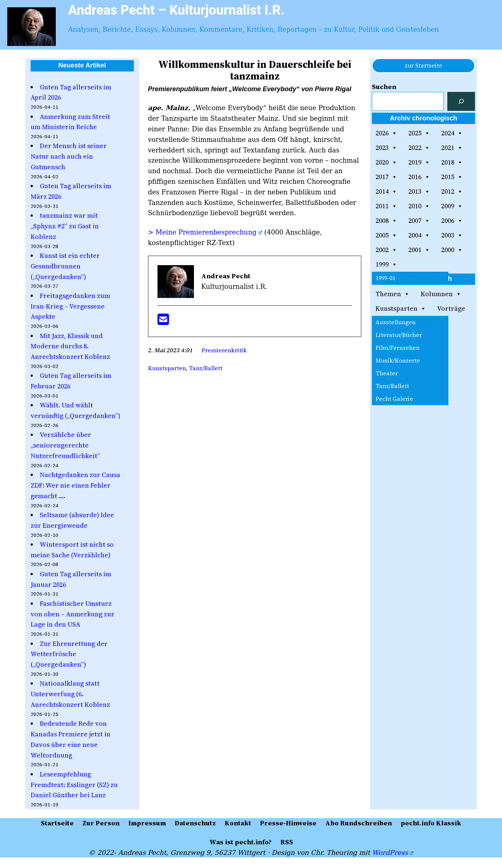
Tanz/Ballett (206, 368)
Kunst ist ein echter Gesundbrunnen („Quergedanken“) (65, 266)
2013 (419, 191)
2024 (452, 133)
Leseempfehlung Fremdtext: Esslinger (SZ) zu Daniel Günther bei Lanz (74, 785)
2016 (419, 177)
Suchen (384, 87)
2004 (419, 235)
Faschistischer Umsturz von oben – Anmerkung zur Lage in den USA (73, 614)
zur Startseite (423, 65)
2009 (452, 206)
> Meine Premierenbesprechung (205, 232)
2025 (419, 133)
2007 (419, 221)
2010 (419, 206)
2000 (452, 250)
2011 (386, 206)
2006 (452, 221)
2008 (386, 221)
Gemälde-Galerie (402, 338)
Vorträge (451, 308)
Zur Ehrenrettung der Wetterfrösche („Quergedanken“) (69, 654)
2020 (386, 162)
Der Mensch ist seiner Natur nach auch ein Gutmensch (69, 156)
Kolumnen (441, 294)
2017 (386, 177)
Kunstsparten (167, 368)
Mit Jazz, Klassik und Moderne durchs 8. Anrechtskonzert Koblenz (70, 346)
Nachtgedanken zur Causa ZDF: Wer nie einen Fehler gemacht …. (75, 485)
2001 (419, 250)
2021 (452, 148)
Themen (393, 294)
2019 (419, 162)
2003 (452, 235)
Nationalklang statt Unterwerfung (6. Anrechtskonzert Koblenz (70, 694)
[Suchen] (461, 101)
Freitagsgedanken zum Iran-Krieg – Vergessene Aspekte (70, 306)
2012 (452, 191)
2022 (419, 148)
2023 (386, 148)
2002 (386, 250)
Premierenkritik (224, 350)
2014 (386, 191)
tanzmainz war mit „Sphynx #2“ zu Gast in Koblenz (65, 226)
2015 (452, 177)
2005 (386, 235)
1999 (386, 264)
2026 (386, 133)
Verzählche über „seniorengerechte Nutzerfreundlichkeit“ (65, 445)
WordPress (393, 852)
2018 (452, 162)
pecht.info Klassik (403, 323)
